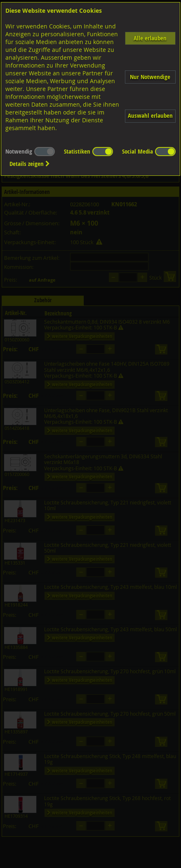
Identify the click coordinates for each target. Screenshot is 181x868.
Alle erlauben (150, 38)
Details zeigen (30, 164)
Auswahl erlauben (150, 115)
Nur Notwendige (150, 77)
